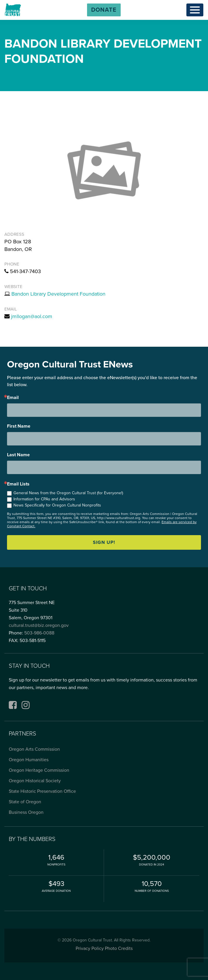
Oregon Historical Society (35, 781)
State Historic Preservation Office (42, 791)
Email (13, 398)
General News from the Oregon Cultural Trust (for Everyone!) (68, 493)
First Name (19, 426)
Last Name (18, 455)
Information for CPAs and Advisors (44, 499)
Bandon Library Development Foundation (58, 294)
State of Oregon (25, 802)
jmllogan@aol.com (32, 316)
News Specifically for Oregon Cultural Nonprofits (57, 505)
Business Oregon (26, 812)
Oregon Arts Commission (34, 749)
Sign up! (104, 542)
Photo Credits (119, 948)
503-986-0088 (39, 633)
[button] (104, 10)
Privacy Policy (90, 948)
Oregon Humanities (29, 760)
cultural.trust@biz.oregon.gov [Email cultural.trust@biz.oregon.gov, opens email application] (39, 625)
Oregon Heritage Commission (39, 770)
